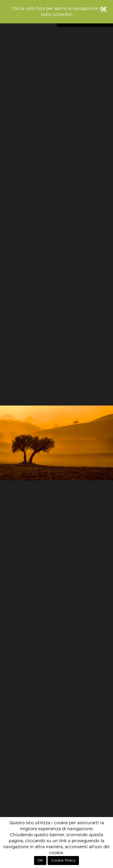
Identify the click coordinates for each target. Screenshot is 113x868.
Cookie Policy (63, 861)
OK (40, 861)
